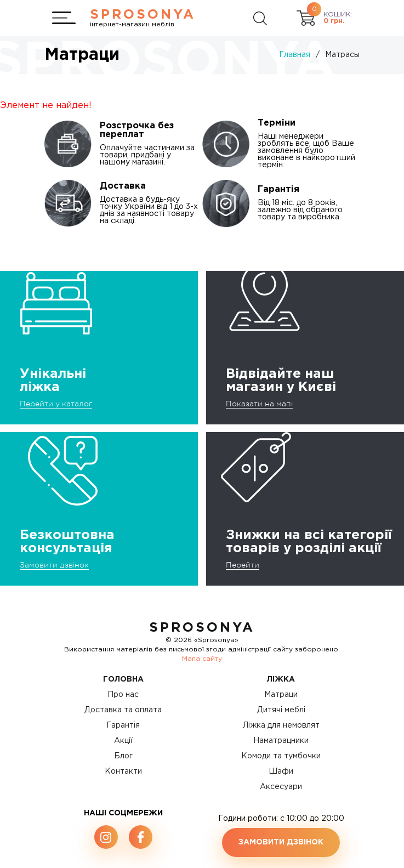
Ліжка (281, 679)
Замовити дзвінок (54, 565)
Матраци (281, 695)
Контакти (123, 771)
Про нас (123, 695)
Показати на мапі (259, 404)
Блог (123, 756)
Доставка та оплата (123, 710)
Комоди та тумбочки (281, 756)
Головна (123, 679)
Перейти (243, 565)
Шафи (281, 771)
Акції (123, 741)
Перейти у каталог (56, 404)
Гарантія (123, 725)
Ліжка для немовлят (281, 725)
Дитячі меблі (281, 710)
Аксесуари (281, 787)
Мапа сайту (202, 659)
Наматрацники (281, 741)
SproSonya (202, 628)
